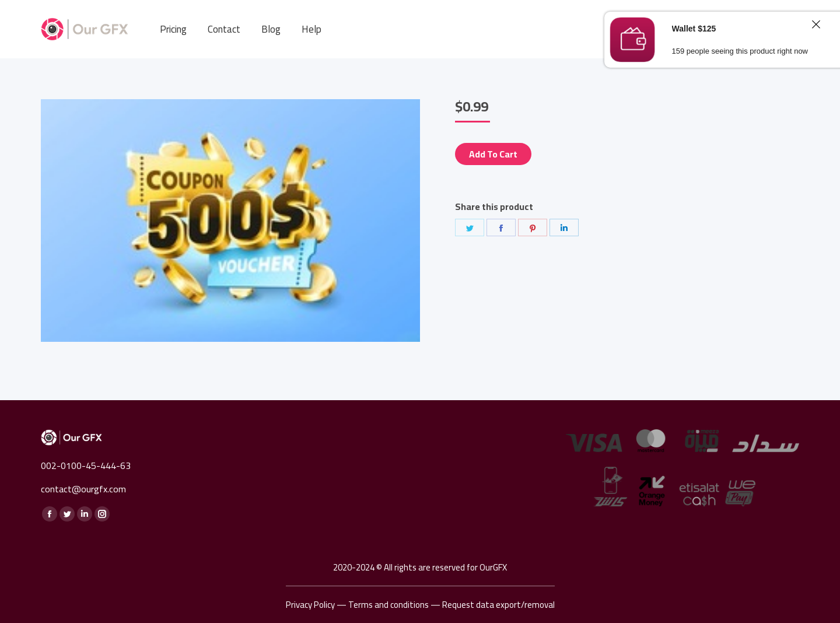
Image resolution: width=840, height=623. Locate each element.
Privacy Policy (310, 605)
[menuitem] (173, 29)
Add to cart (493, 154)
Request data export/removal (498, 605)
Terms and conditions (388, 605)
